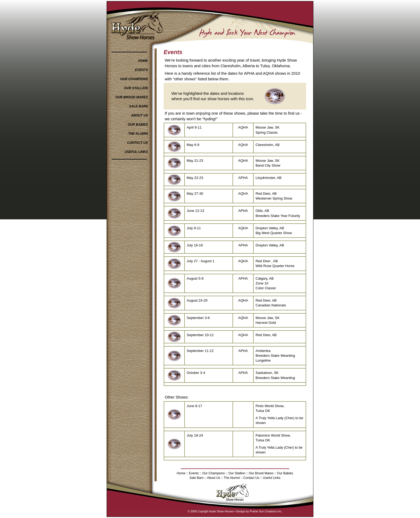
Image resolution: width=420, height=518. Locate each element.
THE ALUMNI (138, 134)
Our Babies (285, 473)
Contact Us (251, 478)
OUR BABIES (138, 125)
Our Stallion (237, 473)
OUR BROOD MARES (132, 97)
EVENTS (141, 70)
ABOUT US (139, 115)
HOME (143, 61)
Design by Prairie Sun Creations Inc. (259, 511)
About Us (214, 478)
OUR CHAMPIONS (134, 79)
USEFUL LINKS (136, 152)
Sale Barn (196, 478)
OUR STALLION (136, 88)
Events (194, 473)
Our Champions (213, 473)
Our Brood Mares (261, 473)
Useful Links (271, 478)
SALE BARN (138, 106)
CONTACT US (137, 143)
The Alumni (232, 478)
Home (181, 473)
